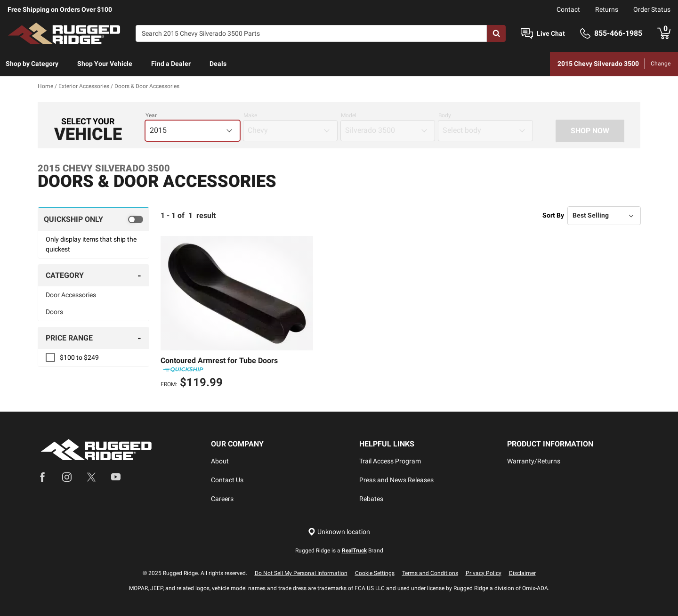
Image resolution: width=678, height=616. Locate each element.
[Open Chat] (527, 34)
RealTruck (354, 551)
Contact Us (227, 480)
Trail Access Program (390, 461)
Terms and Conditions (430, 573)
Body (445, 115)
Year (151, 115)
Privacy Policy (484, 573)
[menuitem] (32, 64)
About (220, 461)
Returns (607, 9)
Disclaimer (522, 573)
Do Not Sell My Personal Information (301, 573)
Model (349, 115)
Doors (54, 312)
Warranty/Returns (534, 461)
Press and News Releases (396, 480)
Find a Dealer (171, 64)
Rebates (371, 499)
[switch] (93, 219)
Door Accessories (71, 295)
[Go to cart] (664, 33)
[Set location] (339, 532)
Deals (218, 64)
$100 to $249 (79, 357)
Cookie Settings (375, 573)
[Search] (311, 33)
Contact (568, 9)
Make (250, 115)
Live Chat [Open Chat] (551, 33)
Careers (222, 499)
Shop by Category (32, 64)
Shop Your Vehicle (105, 64)
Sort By (553, 215)
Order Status (652, 9)
